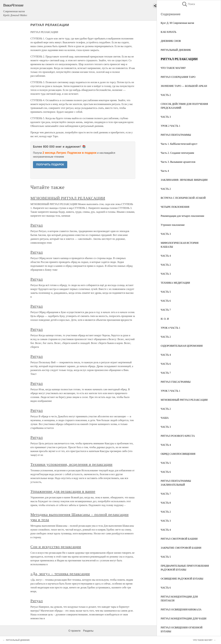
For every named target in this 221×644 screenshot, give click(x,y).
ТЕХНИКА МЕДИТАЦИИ (175, 283)
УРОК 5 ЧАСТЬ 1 (170, 391)
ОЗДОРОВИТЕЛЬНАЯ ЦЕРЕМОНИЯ (182, 346)
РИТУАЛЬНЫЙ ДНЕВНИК (176, 50)
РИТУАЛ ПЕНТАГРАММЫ (176, 135)
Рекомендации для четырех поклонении (182, 216)
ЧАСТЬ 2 (166, 95)
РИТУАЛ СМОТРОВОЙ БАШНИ (179, 539)
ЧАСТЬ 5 (166, 292)
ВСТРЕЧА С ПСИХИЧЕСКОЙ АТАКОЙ (183, 198)
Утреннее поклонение (173, 225)
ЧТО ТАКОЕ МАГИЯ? (173, 68)
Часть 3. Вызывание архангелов (178, 162)
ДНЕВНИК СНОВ (171, 41)
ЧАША (165, 418)
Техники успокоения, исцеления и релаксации (71, 464)
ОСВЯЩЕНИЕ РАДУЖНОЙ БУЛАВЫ (182, 579)
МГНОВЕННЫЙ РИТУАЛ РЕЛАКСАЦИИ (184, 400)
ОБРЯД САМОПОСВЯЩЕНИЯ (178, 454)
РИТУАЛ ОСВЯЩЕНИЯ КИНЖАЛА (181, 610)
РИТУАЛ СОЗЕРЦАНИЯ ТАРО (178, 77)
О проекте (74, 631)
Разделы (88, 631)
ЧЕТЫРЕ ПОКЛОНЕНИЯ (175, 207)
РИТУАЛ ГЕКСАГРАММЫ (176, 382)
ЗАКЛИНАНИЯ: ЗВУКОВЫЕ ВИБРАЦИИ (184, 180)
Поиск (188, 4)
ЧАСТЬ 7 (166, 310)
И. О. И (165, 319)
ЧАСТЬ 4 (166, 256)
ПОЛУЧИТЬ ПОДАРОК (50, 165)
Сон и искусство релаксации (56, 547)
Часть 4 (165, 171)
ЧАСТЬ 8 (166, 503)
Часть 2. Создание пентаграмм (177, 153)
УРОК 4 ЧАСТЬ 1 (170, 328)
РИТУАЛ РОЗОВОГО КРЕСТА (178, 436)
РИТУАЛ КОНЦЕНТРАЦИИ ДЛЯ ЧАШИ (184, 619)
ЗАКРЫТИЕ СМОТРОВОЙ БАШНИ (181, 548)
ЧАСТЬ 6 (166, 301)
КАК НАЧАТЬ (168, 32)
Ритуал (37, 225)
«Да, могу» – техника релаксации (60, 574)
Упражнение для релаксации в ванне (63, 491)
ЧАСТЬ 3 (166, 117)
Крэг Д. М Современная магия (177, 23)
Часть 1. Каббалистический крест (179, 144)
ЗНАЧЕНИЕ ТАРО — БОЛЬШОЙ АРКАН (184, 86)
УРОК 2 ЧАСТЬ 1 (170, 126)
